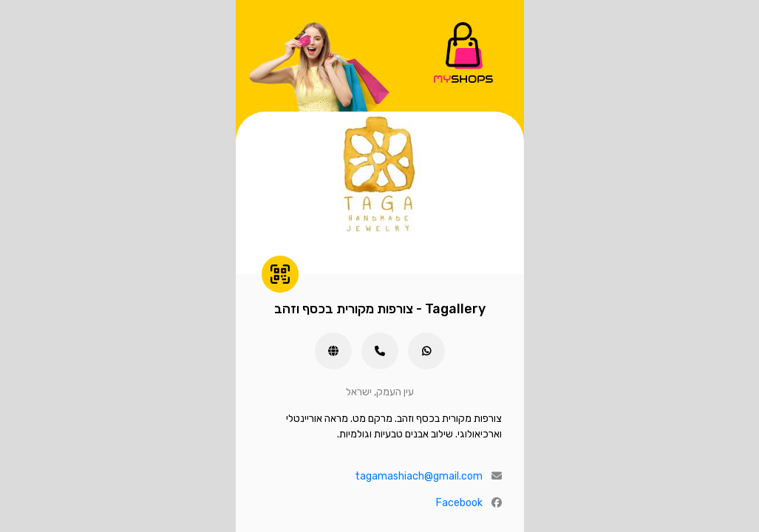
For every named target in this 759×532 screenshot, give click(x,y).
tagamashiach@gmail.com (419, 476)
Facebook (459, 503)
